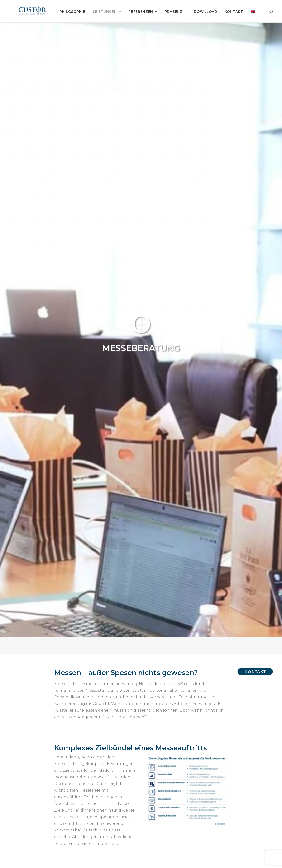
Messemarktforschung (134, 498)
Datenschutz (97, 832)
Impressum (96, 824)
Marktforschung (29, 817)
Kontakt (93, 810)
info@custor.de (234, 822)
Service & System (31, 824)
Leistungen (144, 19)
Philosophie (110, 19)
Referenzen (180, 19)
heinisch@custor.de (74, 740)
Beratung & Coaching (34, 832)
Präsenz (213, 19)
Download (243, 19)
